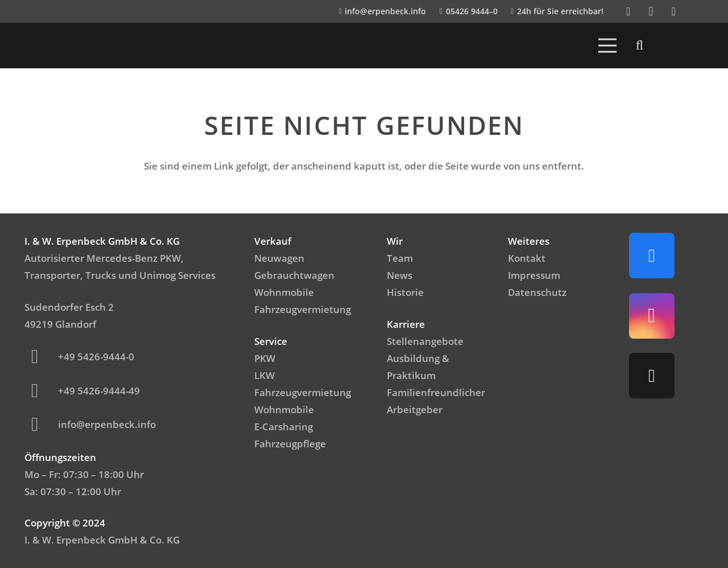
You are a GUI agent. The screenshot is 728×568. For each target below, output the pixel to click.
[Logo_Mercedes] (52, 46)
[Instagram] (651, 11)
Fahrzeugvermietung (303, 309)
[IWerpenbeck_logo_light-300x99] (82, 46)
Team (400, 258)
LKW (264, 375)
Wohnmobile (284, 292)
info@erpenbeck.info (107, 424)
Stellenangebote (425, 341)
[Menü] (608, 46)
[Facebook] (628, 11)
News (400, 275)
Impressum (534, 275)
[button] (640, 46)
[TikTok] (674, 11)
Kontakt (527, 258)
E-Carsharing (284, 427)
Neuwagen (279, 258)
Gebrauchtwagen (294, 275)
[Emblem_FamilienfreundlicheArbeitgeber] (677, 46)
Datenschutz (537, 292)
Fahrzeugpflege (290, 444)
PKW (265, 358)
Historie (405, 292)
